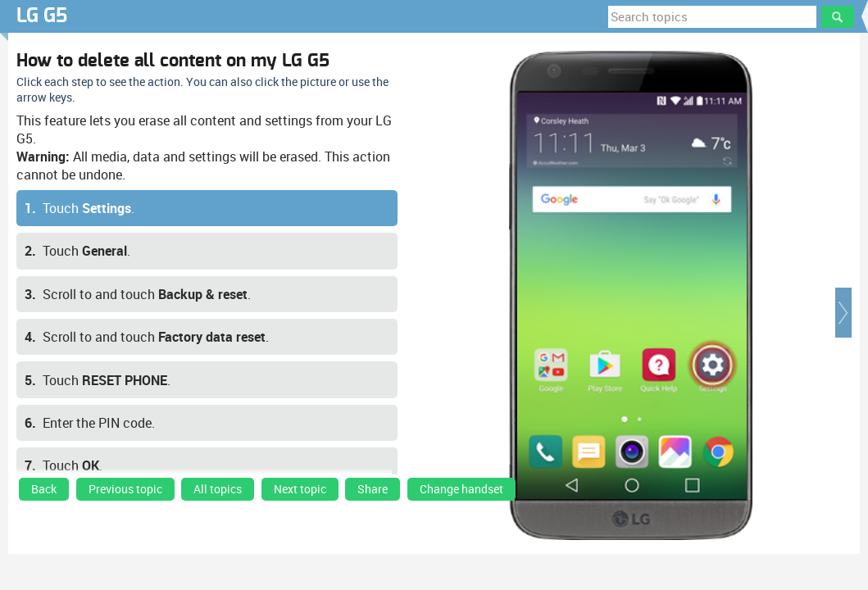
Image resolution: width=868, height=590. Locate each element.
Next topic (300, 489)
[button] (843, 313)
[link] (44, 493)
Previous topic (125, 489)
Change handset (461, 489)
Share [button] (373, 489)
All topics (218, 489)
